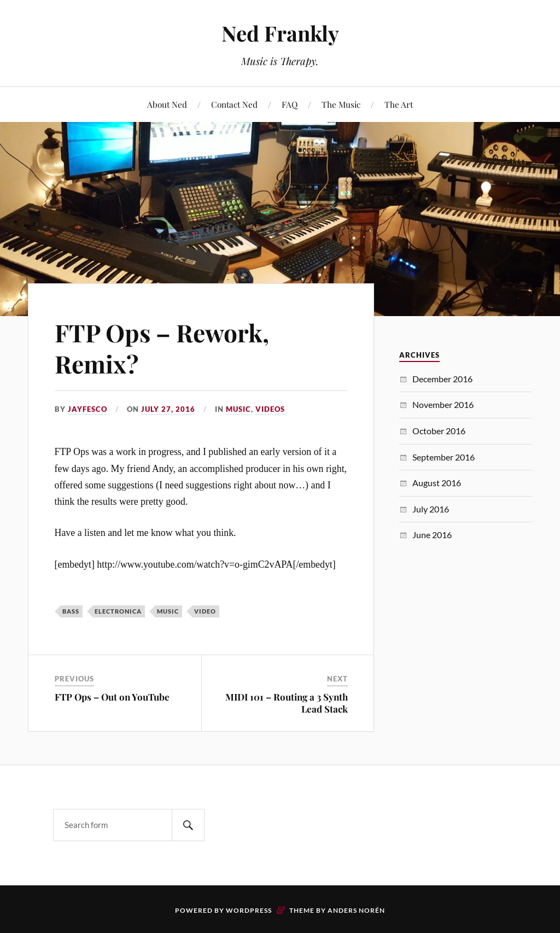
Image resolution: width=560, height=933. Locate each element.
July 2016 (431, 509)
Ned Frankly (280, 33)
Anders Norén (356, 910)
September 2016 (444, 457)
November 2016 (443, 404)
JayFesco (87, 409)
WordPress (249, 910)
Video (205, 611)
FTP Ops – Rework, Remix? (162, 348)
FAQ (290, 104)
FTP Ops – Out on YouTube (112, 697)
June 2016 (432, 535)
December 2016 (442, 379)
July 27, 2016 (168, 409)
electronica (118, 611)
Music (238, 409)
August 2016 (437, 483)
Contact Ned (234, 104)
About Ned (167, 104)
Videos (270, 409)
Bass (71, 611)
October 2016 (439, 431)
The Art (399, 104)
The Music (341, 104)
